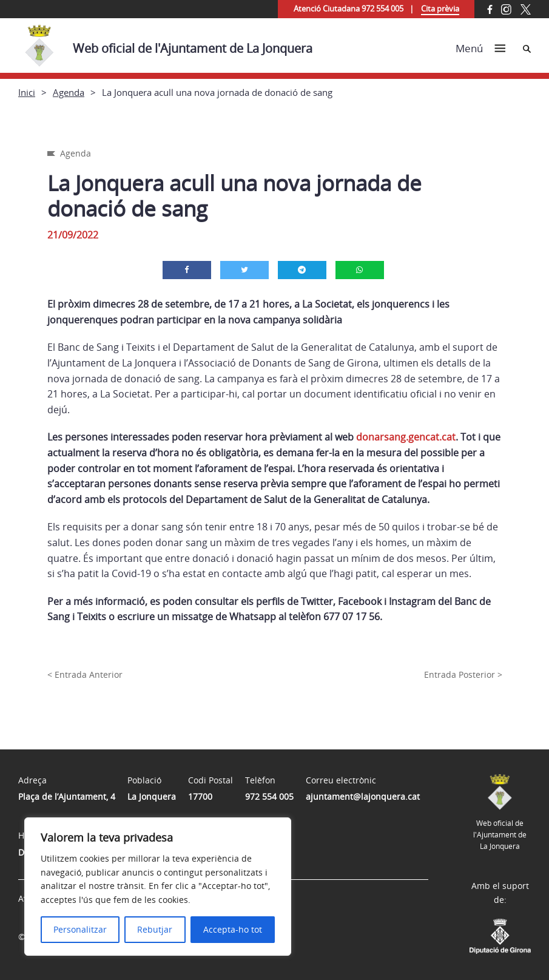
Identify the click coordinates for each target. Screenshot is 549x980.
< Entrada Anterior (85, 674)
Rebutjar (155, 929)
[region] (158, 887)
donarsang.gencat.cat (406, 437)
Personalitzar (80, 929)
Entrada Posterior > (463, 674)
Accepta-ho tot (233, 929)
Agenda (69, 92)
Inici (27, 92)
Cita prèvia (440, 8)
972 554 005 (269, 796)
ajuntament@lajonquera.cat (363, 796)
